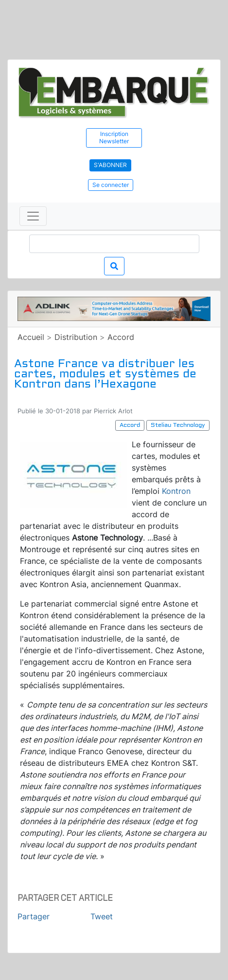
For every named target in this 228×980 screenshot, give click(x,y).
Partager (34, 916)
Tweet (102, 916)
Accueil (31, 337)
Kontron (176, 491)
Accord (121, 337)
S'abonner (110, 165)
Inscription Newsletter (114, 137)
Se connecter (111, 185)
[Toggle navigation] (33, 216)
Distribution (76, 337)
